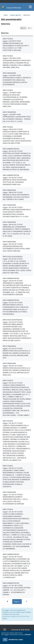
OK (5, 640)
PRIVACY (28, 635)
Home (6, 15)
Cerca (23, 28)
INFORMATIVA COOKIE (16, 640)
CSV (30, 28)
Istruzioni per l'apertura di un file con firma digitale (16, 617)
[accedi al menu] (30, 7)
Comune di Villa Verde (14, 8)
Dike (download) (14, 614)
